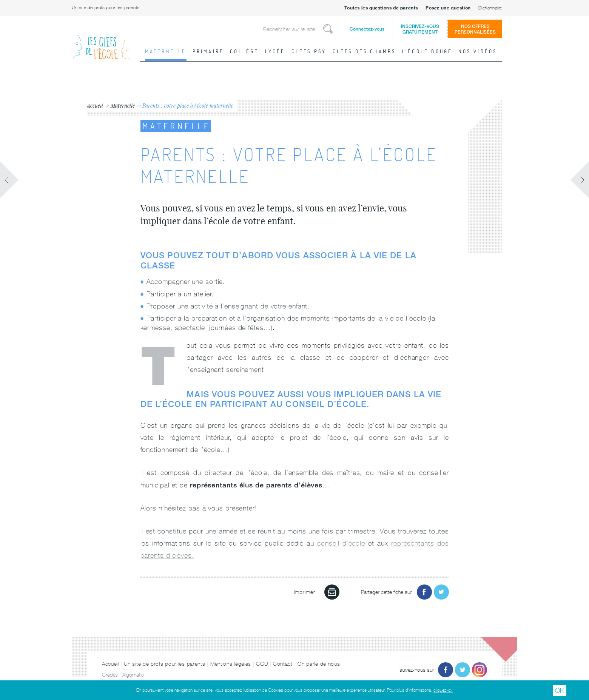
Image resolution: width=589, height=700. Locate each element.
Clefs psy (309, 51)
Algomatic (133, 675)
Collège (244, 51)
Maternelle (166, 51)
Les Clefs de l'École (102, 42)
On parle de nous (319, 664)
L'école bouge (427, 51)
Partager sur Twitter (441, 592)
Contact (283, 664)
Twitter (463, 670)
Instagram (480, 670)
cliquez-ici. (443, 690)
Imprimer (332, 592)
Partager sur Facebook (424, 592)
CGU (262, 664)
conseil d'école (341, 543)
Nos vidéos (478, 51)
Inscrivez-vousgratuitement (420, 29)
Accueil (110, 664)
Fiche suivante (580, 180)
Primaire (208, 51)
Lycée (275, 51)
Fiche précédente (9, 180)
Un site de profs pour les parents (106, 8)
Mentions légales (231, 664)
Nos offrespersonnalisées (475, 29)
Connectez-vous (367, 29)
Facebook (446, 670)
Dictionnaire (490, 8)
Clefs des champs (364, 51)
